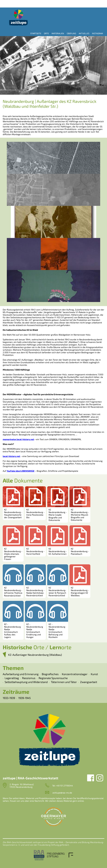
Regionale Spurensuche (53, 678)
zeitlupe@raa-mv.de (62, 793)
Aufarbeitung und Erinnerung (21, 674)
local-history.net (11, 456)
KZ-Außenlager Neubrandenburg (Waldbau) (35, 655)
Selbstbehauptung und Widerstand (26, 682)
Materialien (58, 33)
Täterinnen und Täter (64, 682)
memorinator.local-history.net (18, 439)
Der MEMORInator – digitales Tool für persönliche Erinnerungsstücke (38, 394)
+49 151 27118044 (64, 786)
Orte (46, 33)
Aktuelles (84, 33)
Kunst (94, 674)
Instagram (97, 33)
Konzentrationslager (75, 674)
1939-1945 (24, 698)
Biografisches (50, 674)
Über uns (71, 33)
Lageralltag (12, 678)
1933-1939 (9, 698)
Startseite (36, 33)
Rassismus (29, 678)
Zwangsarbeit (89, 682)
